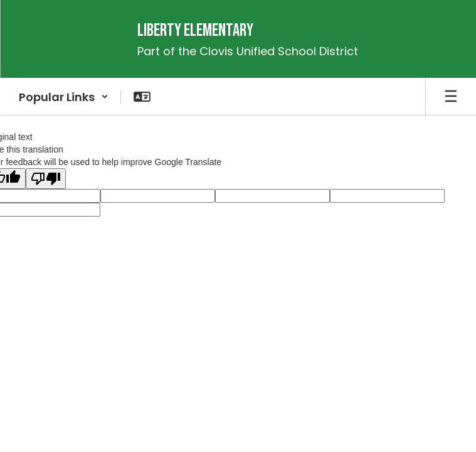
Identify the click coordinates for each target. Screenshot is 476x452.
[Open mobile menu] (451, 97)
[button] (64, 97)
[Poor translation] (46, 179)
